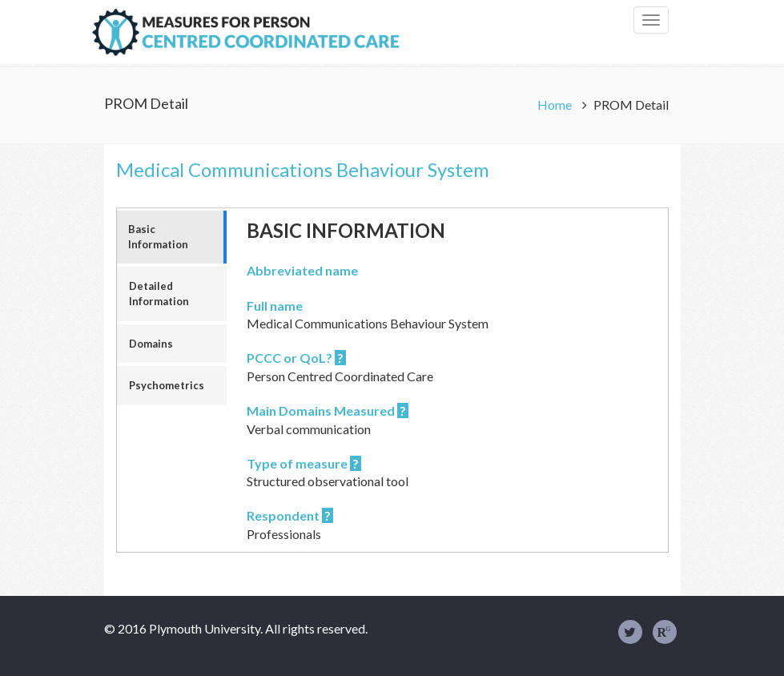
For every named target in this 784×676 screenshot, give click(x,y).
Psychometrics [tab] (167, 385)
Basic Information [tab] (158, 237)
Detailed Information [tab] (159, 294)
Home (556, 105)
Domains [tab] (151, 344)
